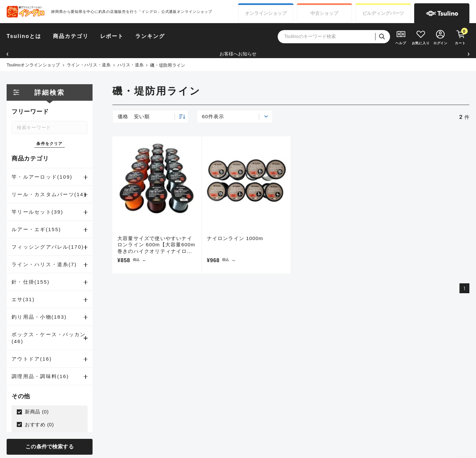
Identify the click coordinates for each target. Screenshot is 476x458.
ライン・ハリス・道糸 (89, 65)
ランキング (150, 36)
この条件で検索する (49, 447)
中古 (324, 13)
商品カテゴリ (71, 36)
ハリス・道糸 (131, 65)
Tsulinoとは (24, 36)
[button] (7, 54)
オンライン (266, 13)
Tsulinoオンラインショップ (33, 65)
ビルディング (383, 13)
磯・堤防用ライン (168, 65)
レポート (112, 36)
